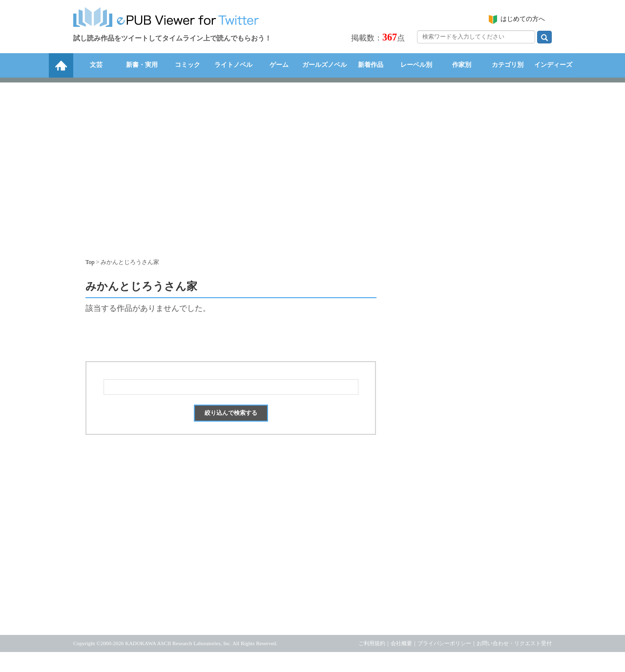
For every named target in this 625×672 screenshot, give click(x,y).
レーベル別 (416, 65)
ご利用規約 (372, 643)
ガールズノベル (324, 65)
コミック (187, 65)
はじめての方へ (523, 19)
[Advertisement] (312, 165)
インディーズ (553, 65)
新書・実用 (142, 65)
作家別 (462, 65)
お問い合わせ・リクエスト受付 (514, 643)
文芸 (96, 65)
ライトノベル (233, 65)
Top (90, 262)
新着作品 (371, 65)
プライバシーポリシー (444, 643)
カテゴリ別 (508, 65)
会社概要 (401, 643)
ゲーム (279, 65)
